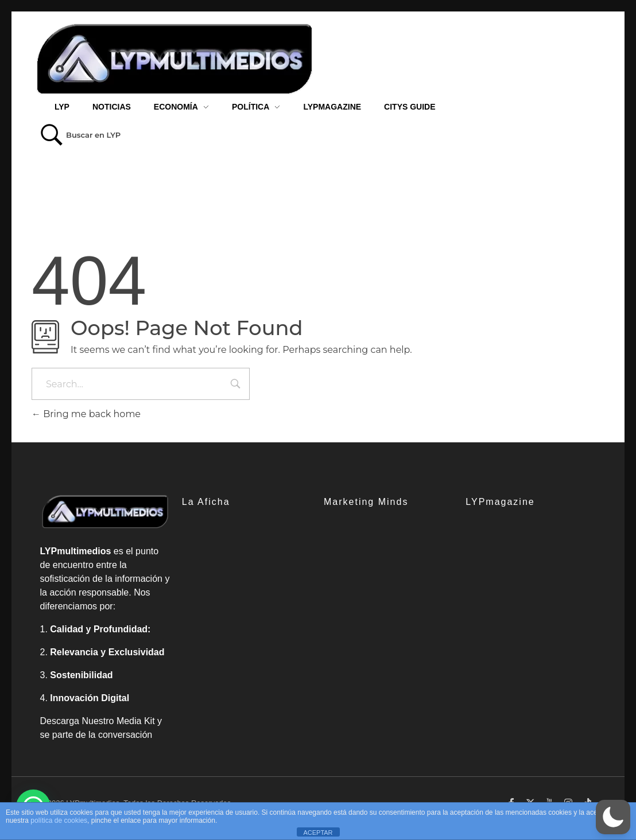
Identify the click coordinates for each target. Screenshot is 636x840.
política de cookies (59, 820)
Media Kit (136, 721)
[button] (613, 817)
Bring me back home (86, 414)
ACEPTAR (318, 833)
